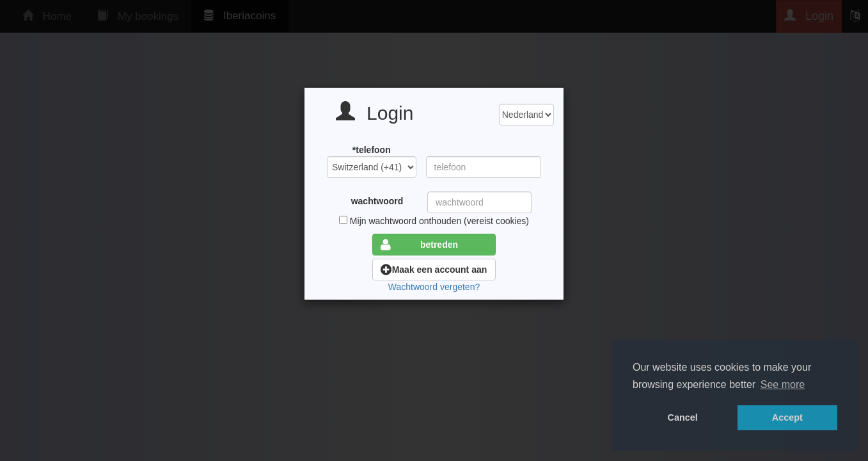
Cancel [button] (683, 417)
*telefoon (372, 150)
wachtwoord (377, 201)
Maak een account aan (434, 270)
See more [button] (783, 384)
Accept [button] (787, 417)
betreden (419, 245)
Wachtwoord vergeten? (434, 287)
